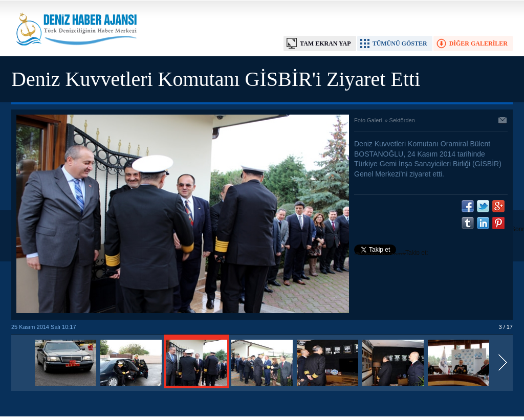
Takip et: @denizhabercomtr (391, 254)
